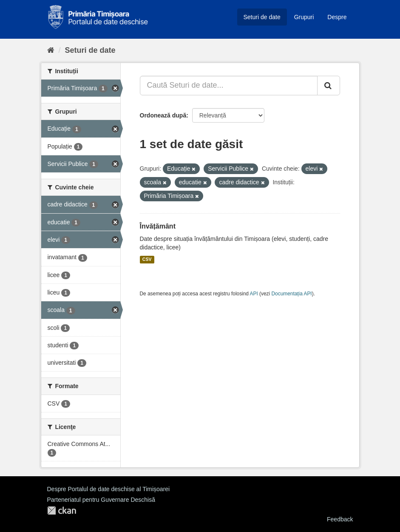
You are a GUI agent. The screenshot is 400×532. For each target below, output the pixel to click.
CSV (147, 260)
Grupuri (304, 17)
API (254, 294)
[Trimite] (329, 86)
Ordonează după (163, 115)
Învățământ (158, 226)
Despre (337, 17)
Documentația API (292, 294)
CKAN (62, 511)
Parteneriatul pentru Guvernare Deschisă (101, 500)
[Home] (51, 50)
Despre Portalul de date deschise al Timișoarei (109, 489)
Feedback (340, 519)
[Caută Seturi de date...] (229, 86)
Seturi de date (262, 17)
